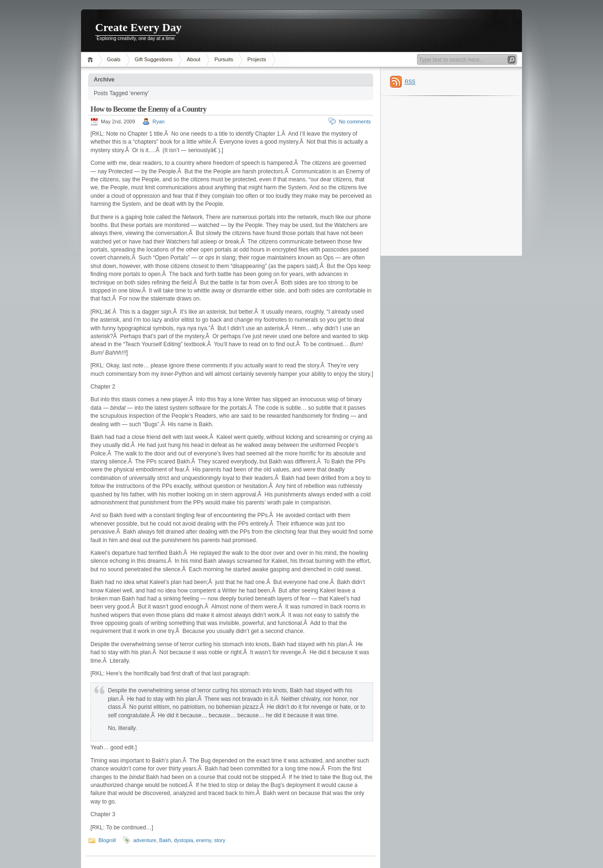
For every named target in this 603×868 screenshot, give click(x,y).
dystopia (183, 840)
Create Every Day (139, 27)
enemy (204, 840)
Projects (257, 59)
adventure (145, 840)
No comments (355, 122)
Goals (114, 59)
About (193, 59)
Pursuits (224, 59)
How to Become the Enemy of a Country (148, 109)
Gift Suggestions (154, 59)
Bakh (165, 840)
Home (92, 60)
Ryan (159, 122)
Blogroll (107, 840)
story (220, 840)
